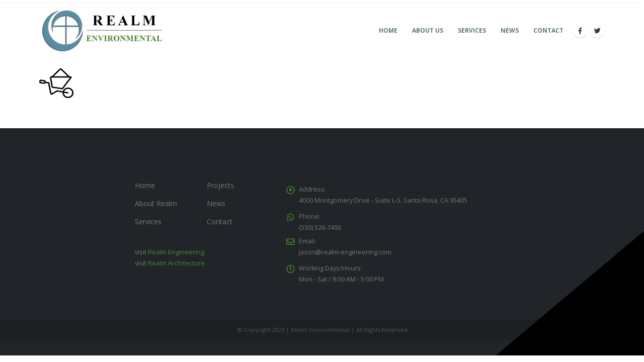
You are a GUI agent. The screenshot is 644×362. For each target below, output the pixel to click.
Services (472, 30)
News (510, 30)
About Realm (156, 203)
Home (388, 30)
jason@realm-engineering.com (345, 252)
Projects (220, 185)
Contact (548, 30)
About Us (428, 30)
